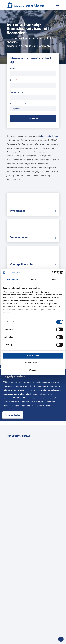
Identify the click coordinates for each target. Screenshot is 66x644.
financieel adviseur (50, 136)
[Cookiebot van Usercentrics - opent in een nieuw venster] (52, 272)
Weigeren (33, 370)
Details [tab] (33, 279)
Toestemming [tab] (12, 279)
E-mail (14, 80)
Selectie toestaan (33, 363)
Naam (13, 68)
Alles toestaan (33, 355)
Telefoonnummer (17, 92)
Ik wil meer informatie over (21, 104)
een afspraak (50, 398)
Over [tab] (54, 279)
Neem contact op (13, 415)
